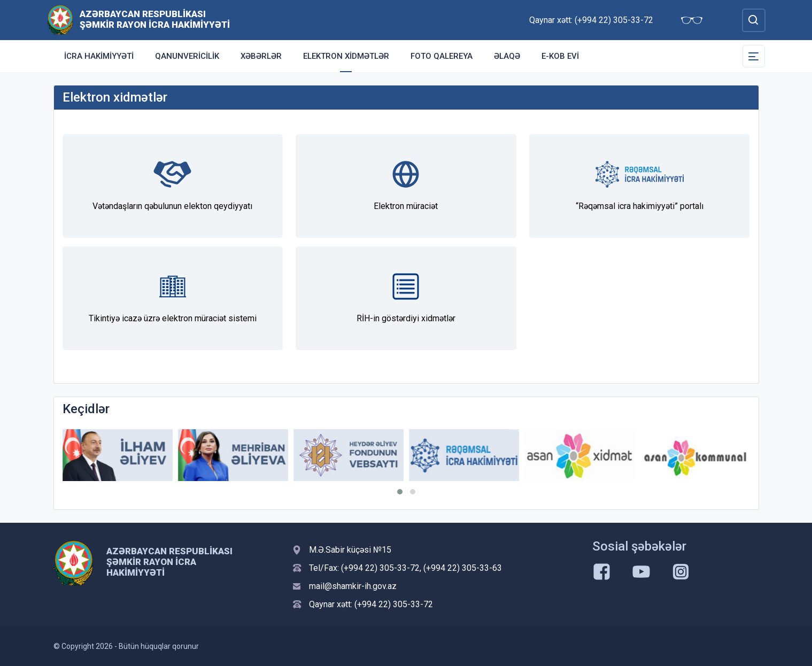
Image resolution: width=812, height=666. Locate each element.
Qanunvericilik (187, 56)
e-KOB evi (560, 56)
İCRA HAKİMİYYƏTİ (99, 56)
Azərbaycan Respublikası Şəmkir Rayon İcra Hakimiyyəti (155, 19)
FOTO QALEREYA (442, 56)
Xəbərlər (261, 56)
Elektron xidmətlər (346, 56)
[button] (400, 492)
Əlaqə (507, 56)
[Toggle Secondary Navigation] (754, 56)
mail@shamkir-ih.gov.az (353, 586)
